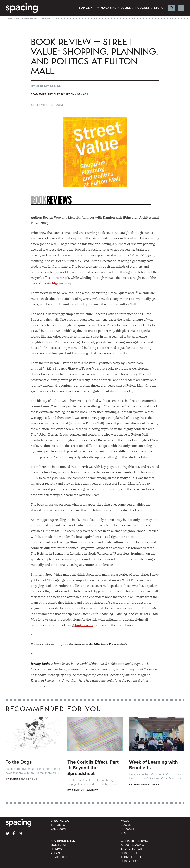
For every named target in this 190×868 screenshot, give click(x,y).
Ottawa (56, 849)
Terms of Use (131, 857)
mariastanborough (25, 779)
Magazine (108, 8)
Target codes (84, 625)
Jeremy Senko (49, 86)
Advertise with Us (135, 849)
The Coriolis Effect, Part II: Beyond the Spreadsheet (93, 768)
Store (159, 8)
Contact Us (130, 861)
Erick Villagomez (85, 790)
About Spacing (132, 845)
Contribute (130, 853)
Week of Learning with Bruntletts (153, 765)
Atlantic (58, 853)
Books (126, 8)
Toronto (58, 825)
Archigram (55, 283)
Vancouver (60, 829)
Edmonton (59, 857)
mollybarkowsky (147, 785)
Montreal (59, 845)
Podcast (142, 8)
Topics (86, 8)
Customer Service (135, 841)
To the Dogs (19, 762)
